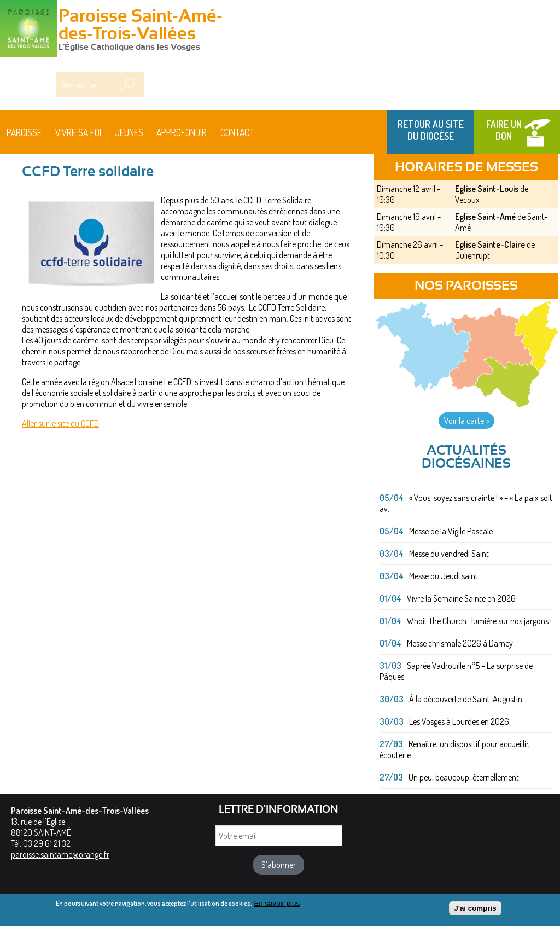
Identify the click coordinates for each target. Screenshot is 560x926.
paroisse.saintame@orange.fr (60, 854)
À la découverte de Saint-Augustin (466, 699)
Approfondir (182, 132)
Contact (237, 132)
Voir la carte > (466, 421)
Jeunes (129, 132)
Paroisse (24, 132)
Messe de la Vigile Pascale (451, 531)
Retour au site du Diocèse (431, 130)
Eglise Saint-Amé (485, 217)
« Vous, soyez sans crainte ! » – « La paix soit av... (466, 503)
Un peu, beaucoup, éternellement (464, 777)
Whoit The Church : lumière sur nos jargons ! (479, 621)
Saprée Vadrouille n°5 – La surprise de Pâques (456, 671)
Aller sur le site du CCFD (60, 423)
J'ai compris (475, 910)
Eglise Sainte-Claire (490, 244)
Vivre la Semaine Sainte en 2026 (461, 598)
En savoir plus (277, 905)
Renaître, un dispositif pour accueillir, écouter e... (455, 749)
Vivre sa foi (78, 132)
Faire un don (504, 130)
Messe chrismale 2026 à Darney (460, 643)
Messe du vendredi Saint (449, 554)
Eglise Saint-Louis (487, 189)
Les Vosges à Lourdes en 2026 (459, 721)
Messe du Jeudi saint (444, 576)
